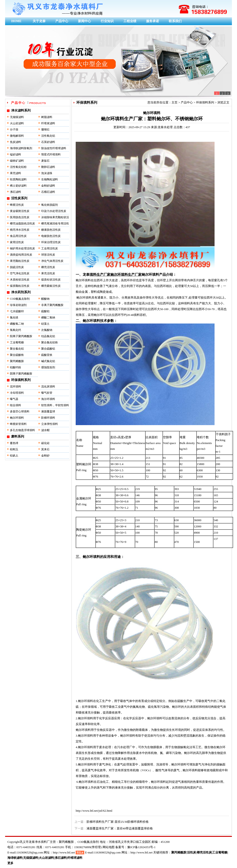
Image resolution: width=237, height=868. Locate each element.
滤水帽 (45, 430)
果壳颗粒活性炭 (20, 261)
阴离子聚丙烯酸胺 (21, 374)
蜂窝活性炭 (17, 205)
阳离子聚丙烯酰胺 (21, 336)
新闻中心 (84, 21)
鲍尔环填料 (17, 418)
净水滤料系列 (21, 110)
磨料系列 (18, 437)
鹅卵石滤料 (48, 167)
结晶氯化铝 (48, 336)
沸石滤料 (16, 192)
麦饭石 (45, 161)
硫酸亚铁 (47, 355)
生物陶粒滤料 (50, 179)
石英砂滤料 (48, 142)
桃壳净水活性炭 (20, 230)
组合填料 (16, 405)
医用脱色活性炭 (20, 217)
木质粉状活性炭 (20, 280)
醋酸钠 (45, 299)
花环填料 (16, 387)
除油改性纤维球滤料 (54, 148)
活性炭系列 (19, 198)
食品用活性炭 (18, 236)
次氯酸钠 (47, 330)
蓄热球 (14, 443)
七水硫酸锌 (17, 311)
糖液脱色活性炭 (51, 230)
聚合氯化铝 (17, 349)
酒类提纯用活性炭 (21, 255)
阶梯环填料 (48, 418)
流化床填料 (48, 387)
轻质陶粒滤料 (18, 179)
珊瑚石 (45, 130)
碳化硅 (45, 443)
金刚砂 (45, 456)
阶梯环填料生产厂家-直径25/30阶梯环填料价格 (118, 822)
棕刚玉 (14, 449)
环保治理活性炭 (51, 242)
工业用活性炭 (50, 248)
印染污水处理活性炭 (54, 211)
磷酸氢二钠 (17, 324)
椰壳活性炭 (48, 267)
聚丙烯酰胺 (17, 361)
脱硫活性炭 (17, 267)
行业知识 (107, 21)
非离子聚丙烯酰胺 (52, 305)
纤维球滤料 (75, 858)
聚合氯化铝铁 (50, 342)
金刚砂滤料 (48, 186)
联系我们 (175, 21)
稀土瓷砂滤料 (18, 186)
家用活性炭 (17, 242)
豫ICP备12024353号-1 (141, 847)
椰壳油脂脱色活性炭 (22, 224)
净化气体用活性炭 (52, 261)
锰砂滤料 (16, 154)
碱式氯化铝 (48, 361)
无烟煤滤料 (17, 117)
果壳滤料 (16, 173)
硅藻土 (45, 324)
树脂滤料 (47, 117)
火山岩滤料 (17, 123)
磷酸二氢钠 (48, 318)
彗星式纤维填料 (51, 154)
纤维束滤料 (48, 123)
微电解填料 (17, 136)
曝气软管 (47, 393)
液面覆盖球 (48, 411)
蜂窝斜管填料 (18, 424)
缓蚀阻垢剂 (48, 367)
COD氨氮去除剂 (20, 299)
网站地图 (109, 847)
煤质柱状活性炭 (51, 280)
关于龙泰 (39, 21)
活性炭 (192, 852)
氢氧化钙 (16, 330)
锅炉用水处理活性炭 (22, 248)
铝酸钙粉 (16, 367)
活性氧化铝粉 (18, 167)
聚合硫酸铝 (48, 349)
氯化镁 (14, 318)
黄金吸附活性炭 (20, 211)
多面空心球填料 (20, 411)
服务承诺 (153, 21)
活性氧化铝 (48, 136)
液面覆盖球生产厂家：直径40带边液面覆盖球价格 (120, 828)
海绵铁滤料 (15, 858)
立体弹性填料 (50, 424)
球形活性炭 (48, 255)
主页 (175, 102)
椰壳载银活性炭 (51, 286)
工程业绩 (130, 21)
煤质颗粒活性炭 (20, 286)
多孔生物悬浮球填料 (22, 430)
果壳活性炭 (48, 273)
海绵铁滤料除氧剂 (21, 148)
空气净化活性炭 (20, 273)
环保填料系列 (21, 380)
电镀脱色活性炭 (51, 236)
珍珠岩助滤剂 (18, 305)
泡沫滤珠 (47, 173)
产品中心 (62, 21)
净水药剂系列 (21, 292)
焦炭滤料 (16, 142)
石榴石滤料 (48, 192)
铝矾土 (14, 456)
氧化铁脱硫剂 (50, 205)
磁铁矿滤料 (17, 161)
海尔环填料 (48, 399)
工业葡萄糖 (17, 342)
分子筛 (14, 130)
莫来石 (45, 449)
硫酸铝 (45, 311)
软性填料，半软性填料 (55, 405)
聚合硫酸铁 (17, 355)
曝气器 (14, 399)
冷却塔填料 (17, 393)
